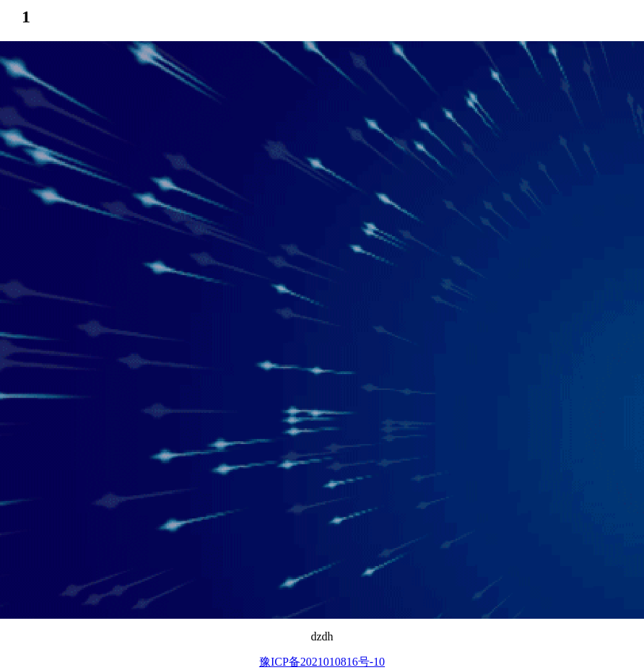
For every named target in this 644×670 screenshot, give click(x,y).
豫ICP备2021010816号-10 (322, 662)
